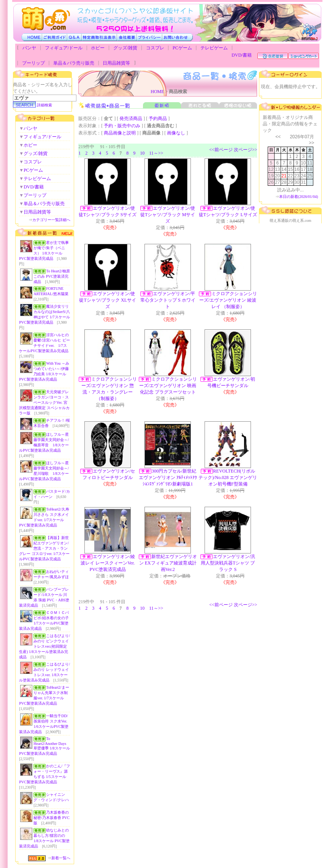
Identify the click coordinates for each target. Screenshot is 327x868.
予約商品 (158, 119)
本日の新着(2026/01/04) (298, 197)
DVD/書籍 (242, 55)
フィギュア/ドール (64, 48)
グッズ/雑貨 (125, 48)
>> (311, 143)
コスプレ (155, 48)
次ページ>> (246, 150)
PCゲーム (182, 48)
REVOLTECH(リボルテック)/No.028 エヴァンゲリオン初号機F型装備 (228, 477)
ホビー (98, 48)
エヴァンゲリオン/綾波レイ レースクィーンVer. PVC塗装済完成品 (108, 563)
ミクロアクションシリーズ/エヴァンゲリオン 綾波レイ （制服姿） (228, 300)
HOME (157, 92)
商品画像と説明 (120, 133)
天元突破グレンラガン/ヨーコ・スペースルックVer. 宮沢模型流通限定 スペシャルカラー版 (44, 402)
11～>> (156, 153)
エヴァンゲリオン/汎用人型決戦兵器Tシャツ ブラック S (228, 563)
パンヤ (29, 48)
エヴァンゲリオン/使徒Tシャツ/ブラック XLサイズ (108, 300)
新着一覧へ (61, 858)
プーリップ (33, 63)
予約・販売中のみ (122, 126)
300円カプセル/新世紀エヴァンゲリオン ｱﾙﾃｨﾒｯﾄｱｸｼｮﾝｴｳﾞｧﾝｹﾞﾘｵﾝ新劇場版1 (168, 477)
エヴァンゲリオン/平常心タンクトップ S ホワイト (168, 300)
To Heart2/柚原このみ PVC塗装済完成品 (52, 276)
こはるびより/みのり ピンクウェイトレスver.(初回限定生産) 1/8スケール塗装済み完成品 (44, 646)
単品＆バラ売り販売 (74, 63)
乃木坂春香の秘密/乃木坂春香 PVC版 (52, 818)
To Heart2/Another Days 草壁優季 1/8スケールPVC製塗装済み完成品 (44, 746)
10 (142, 153)
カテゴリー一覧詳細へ (51, 220)
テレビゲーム (214, 48)
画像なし (176, 133)
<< (278, 137)
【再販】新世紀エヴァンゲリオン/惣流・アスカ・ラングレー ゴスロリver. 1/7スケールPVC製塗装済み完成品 (44, 548)
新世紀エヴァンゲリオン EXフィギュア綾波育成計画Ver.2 (168, 563)
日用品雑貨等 (116, 63)
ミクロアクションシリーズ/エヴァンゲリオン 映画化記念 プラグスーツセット (168, 386)
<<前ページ (221, 150)
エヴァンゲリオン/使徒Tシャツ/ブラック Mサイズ (168, 215)
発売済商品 (131, 119)
